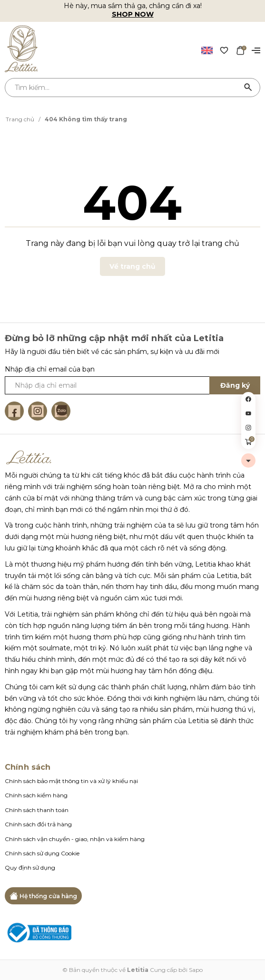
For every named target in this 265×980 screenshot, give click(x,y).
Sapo (196, 970)
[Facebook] (14, 411)
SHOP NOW (133, 14)
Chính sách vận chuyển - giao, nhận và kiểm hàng (75, 839)
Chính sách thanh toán (37, 810)
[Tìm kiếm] (248, 88)
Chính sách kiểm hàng (36, 795)
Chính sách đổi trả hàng (38, 824)
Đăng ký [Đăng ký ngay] (235, 385)
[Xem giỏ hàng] (240, 50)
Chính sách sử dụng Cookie (42, 853)
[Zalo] (61, 411)
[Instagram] (38, 411)
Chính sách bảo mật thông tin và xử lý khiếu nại (71, 781)
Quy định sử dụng (30, 867)
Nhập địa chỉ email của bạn (50, 369)
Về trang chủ (132, 266)
